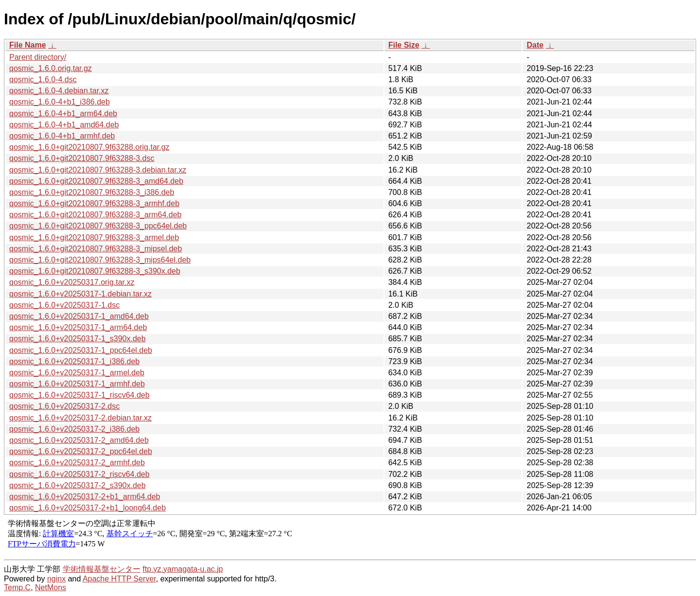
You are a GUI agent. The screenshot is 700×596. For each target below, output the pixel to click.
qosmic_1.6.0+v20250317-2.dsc (64, 406)
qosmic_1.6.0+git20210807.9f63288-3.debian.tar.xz (98, 170)
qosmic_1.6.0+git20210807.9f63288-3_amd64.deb (96, 181)
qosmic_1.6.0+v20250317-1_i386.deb (74, 361)
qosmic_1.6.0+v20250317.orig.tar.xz (72, 282)
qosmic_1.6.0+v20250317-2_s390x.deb (78, 485)
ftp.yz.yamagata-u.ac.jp (183, 569)
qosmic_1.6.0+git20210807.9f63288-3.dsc (82, 158)
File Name (28, 45)
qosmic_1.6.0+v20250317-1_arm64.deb (78, 327)
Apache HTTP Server (119, 579)
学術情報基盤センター (102, 569)
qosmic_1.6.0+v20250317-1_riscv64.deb (79, 395)
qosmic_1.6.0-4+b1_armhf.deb (62, 136)
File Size (404, 45)
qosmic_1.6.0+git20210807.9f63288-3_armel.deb (94, 237)
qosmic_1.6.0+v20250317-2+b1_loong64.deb (87, 508)
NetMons (51, 587)
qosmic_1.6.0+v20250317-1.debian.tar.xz (80, 294)
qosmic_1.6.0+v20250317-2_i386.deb (74, 429)
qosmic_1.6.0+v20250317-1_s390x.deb (78, 339)
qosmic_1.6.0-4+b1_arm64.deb (63, 114)
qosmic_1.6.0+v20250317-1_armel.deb (77, 373)
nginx (56, 579)
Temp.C (17, 587)
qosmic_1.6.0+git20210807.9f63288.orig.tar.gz (89, 147)
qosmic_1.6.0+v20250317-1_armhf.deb (77, 384)
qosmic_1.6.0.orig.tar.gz (51, 68)
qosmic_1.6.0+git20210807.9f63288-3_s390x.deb (95, 271)
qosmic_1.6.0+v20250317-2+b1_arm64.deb (85, 497)
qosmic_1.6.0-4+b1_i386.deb (60, 102)
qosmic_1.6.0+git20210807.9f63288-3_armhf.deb (94, 203)
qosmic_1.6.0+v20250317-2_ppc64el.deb (81, 451)
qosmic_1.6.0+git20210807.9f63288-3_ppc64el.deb (98, 226)
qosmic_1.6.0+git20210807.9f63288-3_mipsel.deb (96, 249)
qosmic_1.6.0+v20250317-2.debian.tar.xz (80, 418)
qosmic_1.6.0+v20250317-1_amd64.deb (79, 316)
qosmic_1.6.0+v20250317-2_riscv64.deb (79, 474)
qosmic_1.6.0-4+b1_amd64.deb (64, 125)
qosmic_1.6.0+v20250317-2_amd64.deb (79, 440)
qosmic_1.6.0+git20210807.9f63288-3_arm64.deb (96, 215)
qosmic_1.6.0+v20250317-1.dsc (64, 305)
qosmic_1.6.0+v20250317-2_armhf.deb (77, 463)
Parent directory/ (38, 57)
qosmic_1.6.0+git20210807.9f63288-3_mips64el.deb (100, 260)
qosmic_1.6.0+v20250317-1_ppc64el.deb (81, 350)
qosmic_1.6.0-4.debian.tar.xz (59, 91)
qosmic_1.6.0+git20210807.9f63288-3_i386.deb (92, 192)
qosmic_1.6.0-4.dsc (43, 79)
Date (535, 45)
